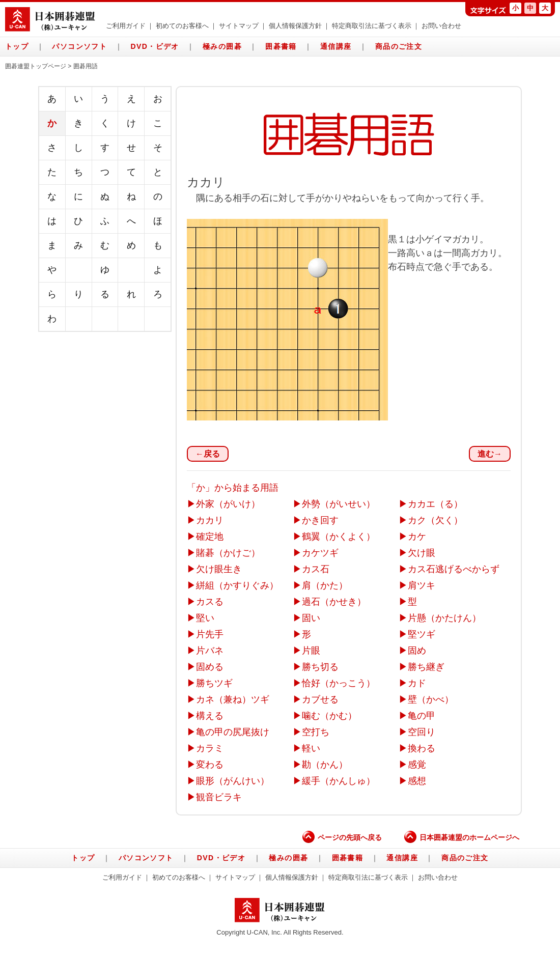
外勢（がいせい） (339, 504)
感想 (417, 781)
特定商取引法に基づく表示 (372, 26)
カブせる (320, 699)
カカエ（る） (435, 504)
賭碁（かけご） (228, 553)
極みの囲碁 (222, 46)
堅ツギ (422, 634)
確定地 (210, 537)
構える (210, 716)
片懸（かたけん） (444, 618)
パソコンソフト (79, 46)
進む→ (490, 454)
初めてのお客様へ (182, 26)
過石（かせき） (334, 602)
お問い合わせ (441, 26)
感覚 (417, 765)
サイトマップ (239, 26)
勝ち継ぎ (426, 667)
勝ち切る (320, 667)
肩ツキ (422, 585)
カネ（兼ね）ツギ (233, 699)
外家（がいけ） (228, 504)
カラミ (210, 748)
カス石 (316, 569)
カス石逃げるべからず (454, 569)
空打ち (316, 732)
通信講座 (336, 46)
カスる (210, 602)
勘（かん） (325, 765)
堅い (205, 618)
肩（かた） (325, 585)
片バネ (210, 651)
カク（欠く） (435, 520)
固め (417, 651)
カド (417, 683)
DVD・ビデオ (155, 46)
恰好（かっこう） (339, 683)
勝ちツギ (214, 683)
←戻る (208, 454)
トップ (17, 46)
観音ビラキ (219, 797)
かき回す (320, 520)
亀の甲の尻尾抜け (233, 732)
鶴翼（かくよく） (339, 537)
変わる (210, 765)
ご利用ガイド (126, 26)
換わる (422, 748)
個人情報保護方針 (295, 26)
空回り (422, 732)
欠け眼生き (219, 569)
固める (210, 667)
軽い (311, 748)
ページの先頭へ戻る (342, 837)
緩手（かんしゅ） (339, 781)
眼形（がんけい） (233, 781)
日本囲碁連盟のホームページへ (462, 837)
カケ (417, 537)
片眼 (311, 651)
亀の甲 (422, 716)
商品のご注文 (399, 46)
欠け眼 (422, 553)
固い (311, 618)
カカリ (210, 520)
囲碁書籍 (281, 46)
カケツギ (320, 553)
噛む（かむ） (329, 716)
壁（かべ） (431, 699)
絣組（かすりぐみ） (237, 585)
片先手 (210, 634)
